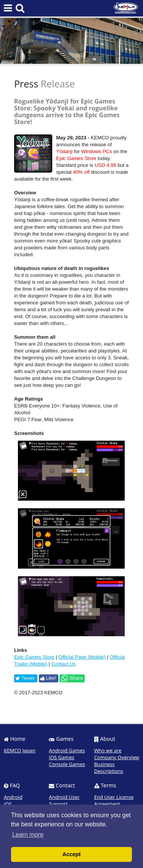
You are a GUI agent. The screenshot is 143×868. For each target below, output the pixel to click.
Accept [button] (72, 854)
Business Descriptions (109, 768)
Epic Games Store (34, 657)
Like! (48, 678)
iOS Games (62, 757)
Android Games (67, 750)
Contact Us (64, 664)
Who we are (108, 750)
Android (13, 797)
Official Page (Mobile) (82, 657)
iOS (8, 804)
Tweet (25, 678)
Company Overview (117, 757)
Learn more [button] (28, 835)
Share (72, 678)
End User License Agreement (114, 800)
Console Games (67, 764)
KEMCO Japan (20, 750)
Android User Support (64, 800)
